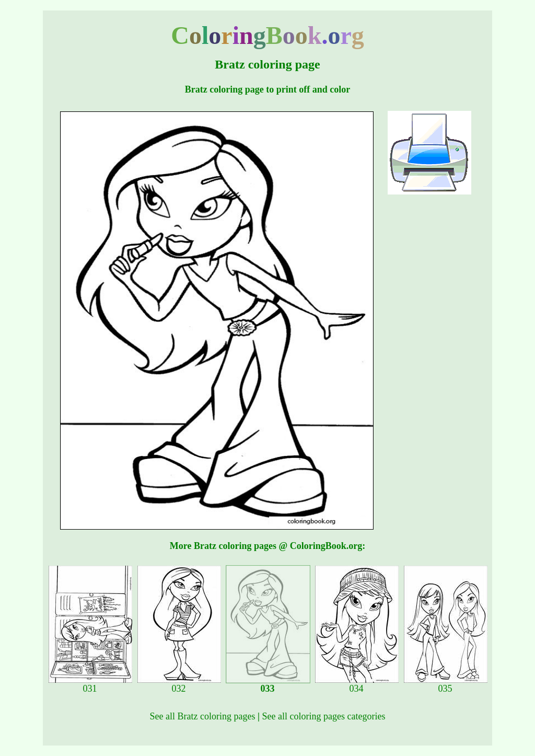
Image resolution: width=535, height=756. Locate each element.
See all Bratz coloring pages (203, 716)
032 (179, 684)
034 (357, 684)
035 (446, 684)
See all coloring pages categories (323, 716)
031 (90, 684)
